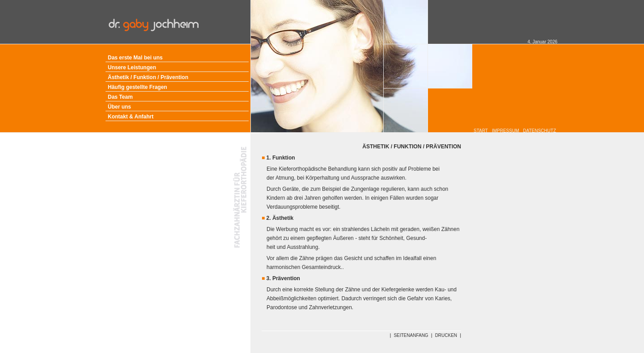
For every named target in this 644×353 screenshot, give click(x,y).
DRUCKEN (446, 335)
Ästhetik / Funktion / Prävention (148, 77)
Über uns (119, 107)
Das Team (120, 97)
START (481, 131)
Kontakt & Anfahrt (131, 117)
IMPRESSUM (506, 131)
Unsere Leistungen (132, 67)
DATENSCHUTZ (540, 131)
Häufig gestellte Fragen (138, 87)
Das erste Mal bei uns (135, 58)
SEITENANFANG (411, 335)
